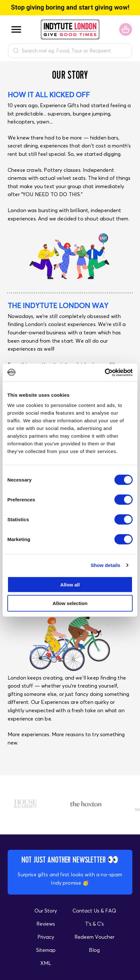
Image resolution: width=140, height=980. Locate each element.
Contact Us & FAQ (94, 911)
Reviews (46, 924)
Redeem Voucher (94, 937)
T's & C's (94, 924)
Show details (106, 565)
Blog (94, 950)
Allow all (70, 584)
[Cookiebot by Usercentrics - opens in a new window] (105, 372)
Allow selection (70, 603)
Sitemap (46, 950)
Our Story (46, 911)
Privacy (46, 937)
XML (46, 963)
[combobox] (70, 51)
